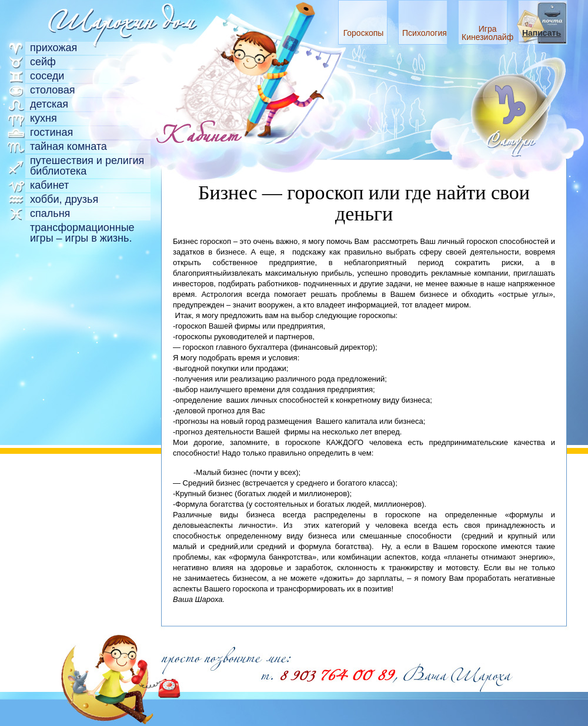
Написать (542, 33)
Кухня (44, 118)
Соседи (47, 76)
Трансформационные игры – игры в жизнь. (82, 233)
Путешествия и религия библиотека (87, 166)
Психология (425, 33)
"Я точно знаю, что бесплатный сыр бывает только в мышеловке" (135, 676)
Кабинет (49, 185)
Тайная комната (69, 146)
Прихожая (54, 48)
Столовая (53, 90)
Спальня (50, 213)
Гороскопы (364, 33)
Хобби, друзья (64, 199)
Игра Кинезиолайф (487, 33)
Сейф (43, 62)
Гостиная (51, 132)
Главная (121, 19)
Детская (49, 104)
